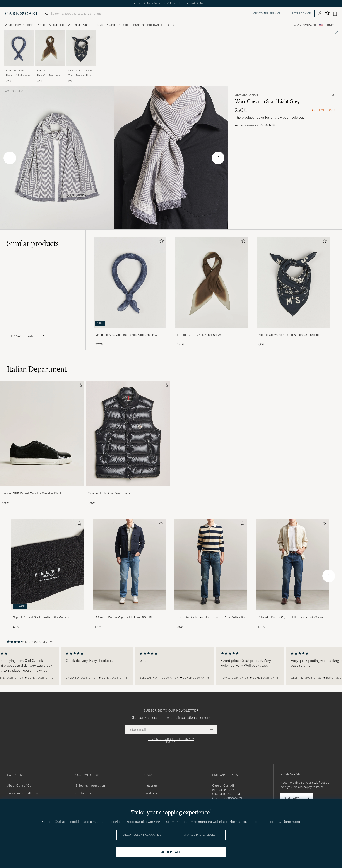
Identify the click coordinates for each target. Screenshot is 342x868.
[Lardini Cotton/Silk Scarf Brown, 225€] (50, 56)
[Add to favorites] (161, 242)
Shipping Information (90, 786)
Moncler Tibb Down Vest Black (109, 493)
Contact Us (83, 793)
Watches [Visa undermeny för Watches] (74, 25)
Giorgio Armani (247, 95)
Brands (111, 25)
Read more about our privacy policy (171, 741)
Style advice (301, 13)
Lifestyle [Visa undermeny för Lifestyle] (98, 25)
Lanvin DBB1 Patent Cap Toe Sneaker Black (32, 493)
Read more (291, 822)
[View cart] (335, 13)
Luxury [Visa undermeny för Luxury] (169, 25)
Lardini (42, 71)
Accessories (14, 91)
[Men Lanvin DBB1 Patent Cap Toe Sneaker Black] (42, 434)
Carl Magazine (305, 25)
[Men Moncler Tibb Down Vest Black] (128, 434)
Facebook (150, 793)
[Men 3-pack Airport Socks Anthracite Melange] (48, 565)
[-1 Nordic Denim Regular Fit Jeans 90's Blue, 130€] (129, 574)
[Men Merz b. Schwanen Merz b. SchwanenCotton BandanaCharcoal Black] (81, 48)
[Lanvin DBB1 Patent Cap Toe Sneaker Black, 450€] (42, 443)
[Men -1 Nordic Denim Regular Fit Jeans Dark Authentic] (211, 565)
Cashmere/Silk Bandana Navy (18, 75)
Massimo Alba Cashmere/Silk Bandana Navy (126, 335)
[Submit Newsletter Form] (211, 729)
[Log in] (320, 14)
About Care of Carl (20, 786)
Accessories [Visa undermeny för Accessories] (57, 25)
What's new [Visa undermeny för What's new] (13, 25)
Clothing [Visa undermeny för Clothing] (29, 25)
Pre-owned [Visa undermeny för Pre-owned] (155, 25)
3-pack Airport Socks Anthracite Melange (42, 617)
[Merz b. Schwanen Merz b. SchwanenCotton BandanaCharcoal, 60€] (81, 56)
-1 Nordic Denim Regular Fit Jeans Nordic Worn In (292, 617)
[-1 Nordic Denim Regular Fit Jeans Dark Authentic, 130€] (211, 574)
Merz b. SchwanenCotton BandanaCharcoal (80, 75)
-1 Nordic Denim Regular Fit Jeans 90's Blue (125, 617)
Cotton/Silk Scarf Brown (49, 75)
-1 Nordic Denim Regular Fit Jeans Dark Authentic (210, 617)
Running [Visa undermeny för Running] (139, 25)
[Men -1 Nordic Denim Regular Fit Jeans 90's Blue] (129, 565)
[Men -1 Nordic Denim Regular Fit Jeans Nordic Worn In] (292, 565)
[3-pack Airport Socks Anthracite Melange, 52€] (48, 574)
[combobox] (331, 25)
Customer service (267, 13)
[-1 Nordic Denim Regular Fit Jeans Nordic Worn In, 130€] (292, 574)
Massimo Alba (15, 71)
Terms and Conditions (22, 793)
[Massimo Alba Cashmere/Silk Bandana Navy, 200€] (19, 56)
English (331, 25)
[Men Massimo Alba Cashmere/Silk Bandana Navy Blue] (19, 48)
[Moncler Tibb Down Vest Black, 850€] (128, 443)
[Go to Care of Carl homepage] (22, 14)
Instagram (151, 786)
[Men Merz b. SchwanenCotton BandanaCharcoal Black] (293, 282)
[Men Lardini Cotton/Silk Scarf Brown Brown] (50, 48)
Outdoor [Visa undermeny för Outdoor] (125, 25)
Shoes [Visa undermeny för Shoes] (42, 25)
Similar (33, 243)
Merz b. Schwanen (80, 71)
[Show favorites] (327, 13)
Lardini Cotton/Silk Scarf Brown (199, 335)
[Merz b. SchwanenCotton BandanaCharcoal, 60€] (293, 292)
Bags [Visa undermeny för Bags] (86, 25)
